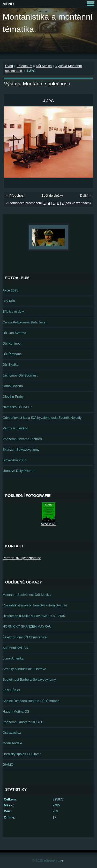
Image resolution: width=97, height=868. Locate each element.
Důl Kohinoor (12, 343)
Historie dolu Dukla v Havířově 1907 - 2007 (34, 616)
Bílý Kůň (9, 301)
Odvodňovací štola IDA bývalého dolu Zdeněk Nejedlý (42, 418)
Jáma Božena (13, 386)
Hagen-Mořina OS (16, 711)
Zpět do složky (52, 195)
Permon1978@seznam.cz (22, 558)
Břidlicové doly (13, 311)
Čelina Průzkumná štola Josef (24, 322)
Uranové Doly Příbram (19, 471)
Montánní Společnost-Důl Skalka (27, 595)
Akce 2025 (10, 290)
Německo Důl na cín (17, 407)
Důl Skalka (44, 66)
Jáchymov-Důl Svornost (20, 375)
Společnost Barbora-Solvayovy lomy (29, 679)
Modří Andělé (12, 743)
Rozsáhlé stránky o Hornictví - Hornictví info (35, 605)
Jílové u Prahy (13, 397)
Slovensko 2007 (14, 460)
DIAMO (8, 765)
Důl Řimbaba (12, 354)
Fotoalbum (24, 66)
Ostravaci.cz (12, 733)
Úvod (9, 66)
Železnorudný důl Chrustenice (25, 637)
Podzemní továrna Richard (22, 439)
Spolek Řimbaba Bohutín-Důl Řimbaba (31, 701)
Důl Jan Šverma (14, 333)
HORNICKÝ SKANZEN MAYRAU (27, 626)
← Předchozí (15, 195)
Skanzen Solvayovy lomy (21, 450)
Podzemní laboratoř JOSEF (23, 722)
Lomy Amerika (13, 658)
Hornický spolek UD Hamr (22, 754)
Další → (86, 195)
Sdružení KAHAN (15, 648)
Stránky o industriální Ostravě (24, 669)
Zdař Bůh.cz (12, 690)
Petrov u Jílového (15, 428)
